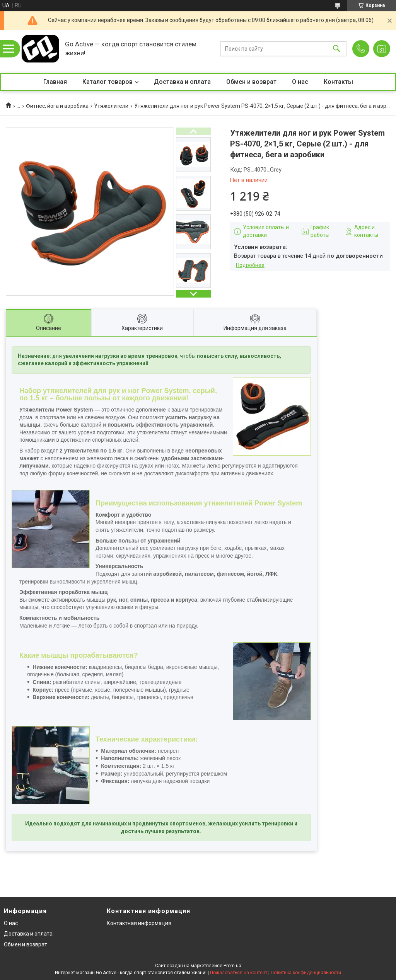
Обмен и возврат (251, 82)
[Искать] (336, 48)
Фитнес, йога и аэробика (57, 106)
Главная (55, 82)
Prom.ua (232, 966)
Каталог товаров (108, 82)
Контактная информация (139, 923)
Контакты (338, 82)
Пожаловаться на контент (239, 973)
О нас (300, 82)
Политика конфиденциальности (306, 973)
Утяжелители (111, 106)
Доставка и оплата (182, 82)
